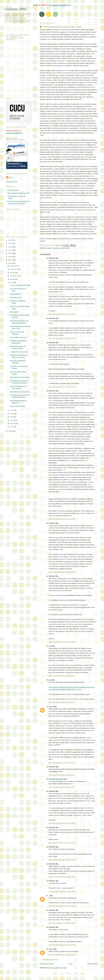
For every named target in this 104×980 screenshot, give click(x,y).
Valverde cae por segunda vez (20, 392)
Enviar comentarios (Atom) (58, 968)
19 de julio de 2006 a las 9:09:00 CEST (62, 775)
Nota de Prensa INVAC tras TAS (19, 193)
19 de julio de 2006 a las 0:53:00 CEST (62, 702)
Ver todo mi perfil (12, 182)
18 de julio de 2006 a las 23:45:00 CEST (62, 642)
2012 (10, 243)
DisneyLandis (14, 312)
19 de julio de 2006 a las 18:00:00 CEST (62, 923)
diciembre (13, 266)
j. (49, 895)
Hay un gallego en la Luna (18, 337)
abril (12, 417)
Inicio (71, 964)
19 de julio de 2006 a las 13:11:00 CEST (62, 860)
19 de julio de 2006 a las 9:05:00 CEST (62, 762)
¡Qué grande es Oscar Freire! (19, 377)
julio (12, 282)
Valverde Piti (65, 248)
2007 (10, 260)
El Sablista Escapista (56, 779)
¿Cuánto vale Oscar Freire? (19, 352)
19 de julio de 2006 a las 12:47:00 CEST (62, 823)
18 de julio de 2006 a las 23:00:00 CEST (62, 572)
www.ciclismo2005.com (61, 5)
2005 (10, 431)
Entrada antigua (93, 964)
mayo (12, 414)
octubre (13, 273)
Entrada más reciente (47, 964)
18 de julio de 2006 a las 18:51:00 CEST (62, 314)
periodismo (57, 248)
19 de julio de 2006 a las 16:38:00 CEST (62, 877)
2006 (10, 263)
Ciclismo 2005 (16, 9)
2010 (10, 250)
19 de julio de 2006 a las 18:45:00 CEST (62, 955)
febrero (13, 423)
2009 (10, 253)
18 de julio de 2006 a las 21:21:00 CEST (62, 387)
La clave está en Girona (18, 406)
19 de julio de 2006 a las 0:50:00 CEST (62, 676)
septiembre (14, 276)
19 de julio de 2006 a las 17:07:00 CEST (62, 891)
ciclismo (49, 248)
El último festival (15, 294)
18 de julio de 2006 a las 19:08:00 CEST (62, 338)
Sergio (51, 707)
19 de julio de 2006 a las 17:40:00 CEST (62, 906)
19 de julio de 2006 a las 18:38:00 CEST (62, 945)
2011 (10, 247)
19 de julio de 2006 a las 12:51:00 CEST (62, 843)
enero (12, 427)
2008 (10, 257)
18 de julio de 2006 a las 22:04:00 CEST (62, 519)
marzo (12, 420)
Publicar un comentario (50, 959)
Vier (50, 646)
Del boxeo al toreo (16, 297)
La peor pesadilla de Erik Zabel (20, 285)
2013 (10, 240)
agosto (12, 279)
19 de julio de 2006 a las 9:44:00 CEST (62, 787)
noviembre (14, 269)
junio (12, 410)
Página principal (13, 190)
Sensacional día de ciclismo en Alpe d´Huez (64, 27)
